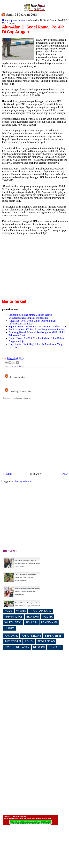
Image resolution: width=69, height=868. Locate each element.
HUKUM (9, 628)
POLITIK (48, 617)
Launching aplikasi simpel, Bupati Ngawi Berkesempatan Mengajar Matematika (30, 316)
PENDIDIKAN (49, 622)
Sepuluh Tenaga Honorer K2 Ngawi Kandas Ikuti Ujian (37, 326)
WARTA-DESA (13, 622)
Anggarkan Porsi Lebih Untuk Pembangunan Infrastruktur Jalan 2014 (32, 322)
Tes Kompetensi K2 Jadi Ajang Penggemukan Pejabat (37, 329)
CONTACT (55, 647)
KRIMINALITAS (14, 617)
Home (5, 20)
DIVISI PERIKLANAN (17, 647)
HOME (8, 611)
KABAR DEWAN (31, 636)
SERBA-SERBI (54, 636)
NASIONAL (11, 636)
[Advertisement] (31, 268)
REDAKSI (39, 647)
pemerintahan (18, 20)
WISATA (21, 611)
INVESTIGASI (13, 641)
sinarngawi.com (23, 481)
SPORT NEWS (46, 641)
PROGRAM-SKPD (41, 611)
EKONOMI (33, 617)
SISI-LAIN (31, 622)
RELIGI (29, 641)
